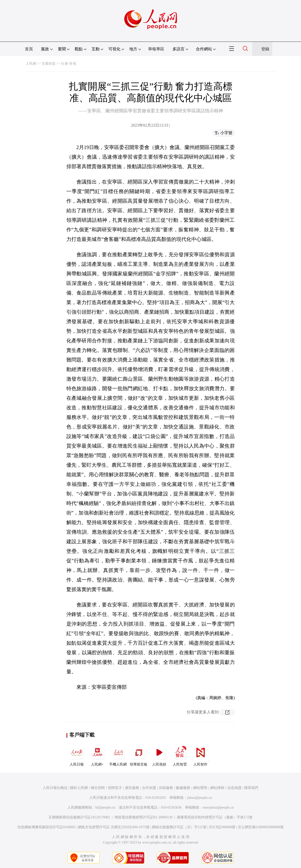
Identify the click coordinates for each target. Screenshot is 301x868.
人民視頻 (159, 755)
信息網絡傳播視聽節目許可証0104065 (46, 827)
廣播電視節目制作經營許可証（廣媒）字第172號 (215, 817)
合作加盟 (149, 788)
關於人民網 (79, 788)
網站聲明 (200, 788)
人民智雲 (180, 755)
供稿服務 (166, 788)
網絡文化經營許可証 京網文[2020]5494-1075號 (114, 827)
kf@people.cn (105, 807)
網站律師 (217, 788)
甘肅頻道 (49, 64)
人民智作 (200, 755)
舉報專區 (156, 49)
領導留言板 (139, 755)
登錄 (265, 49)
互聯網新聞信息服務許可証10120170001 (79, 817)
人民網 (31, 64)
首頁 (29, 49)
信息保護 (234, 788)
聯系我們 (251, 788)
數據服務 (183, 788)
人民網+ (97, 755)
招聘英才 (115, 788)
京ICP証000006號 (222, 827)
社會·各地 (69, 64)
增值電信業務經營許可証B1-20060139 (143, 817)
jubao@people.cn (199, 798)
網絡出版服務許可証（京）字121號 (179, 827)
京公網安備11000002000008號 (261, 827)
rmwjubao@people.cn (218, 807)
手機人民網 (118, 755)
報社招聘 (98, 788)
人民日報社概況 (55, 788)
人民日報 (77, 755)
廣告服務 (132, 788)
